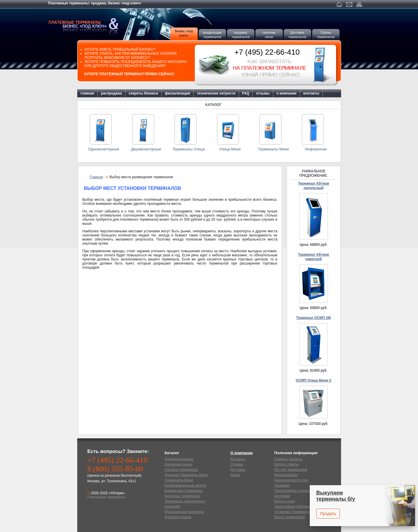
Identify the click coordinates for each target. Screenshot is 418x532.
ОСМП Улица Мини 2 (313, 380)
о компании (286, 93)
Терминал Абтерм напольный (314, 186)
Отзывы (237, 464)
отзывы (263, 93)
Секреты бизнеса (288, 459)
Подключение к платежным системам (296, 493)
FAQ (246, 93)
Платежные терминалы (92, 24)
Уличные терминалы (182, 470)
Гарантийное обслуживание (297, 507)
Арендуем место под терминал (291, 483)
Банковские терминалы (184, 491)
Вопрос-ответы (287, 464)
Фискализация (286, 475)
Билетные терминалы (182, 496)
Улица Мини (231, 149)
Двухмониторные (146, 149)
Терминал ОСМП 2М (313, 318)
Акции (235, 475)
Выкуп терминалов (290, 517)
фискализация (178, 93)
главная (87, 93)
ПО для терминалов (291, 470)
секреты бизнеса (143, 93)
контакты (311, 93)
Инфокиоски (316, 149)
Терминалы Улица (189, 149)
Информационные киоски (185, 485)
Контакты (238, 459)
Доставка (238, 470)
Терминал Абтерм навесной (314, 257)
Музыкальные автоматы (184, 512)
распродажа (111, 93)
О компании (242, 453)
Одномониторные (104, 149)
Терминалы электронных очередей (185, 504)
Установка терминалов (293, 512)
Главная (97, 177)
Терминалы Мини (273, 149)
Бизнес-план (285, 501)
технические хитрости (216, 93)
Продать (328, 514)
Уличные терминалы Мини (186, 475)
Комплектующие (178, 517)
